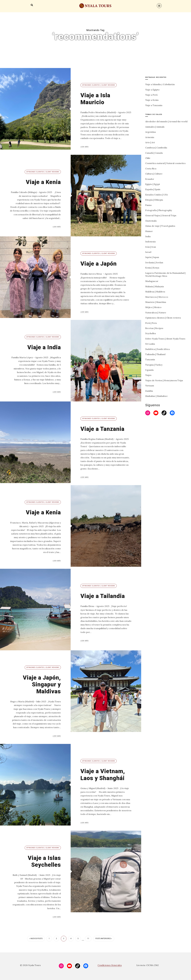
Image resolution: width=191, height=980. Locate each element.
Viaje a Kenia (43, 182)
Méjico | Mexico (153, 307)
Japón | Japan (152, 257)
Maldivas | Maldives (155, 292)
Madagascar (152, 281)
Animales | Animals (155, 127)
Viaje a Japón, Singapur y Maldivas (42, 684)
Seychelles (151, 333)
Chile (148, 158)
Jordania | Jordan (154, 262)
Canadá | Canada (154, 153)
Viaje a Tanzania (103, 429)
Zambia (149, 391)
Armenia (150, 137)
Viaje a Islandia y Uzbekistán (160, 84)
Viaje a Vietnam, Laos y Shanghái (103, 775)
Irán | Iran (151, 247)
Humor (149, 231)
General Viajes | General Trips (161, 215)
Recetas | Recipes (154, 328)
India (148, 236)
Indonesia (150, 242)
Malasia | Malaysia (155, 286)
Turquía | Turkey (154, 365)
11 (88, 939)
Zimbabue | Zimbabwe (156, 396)
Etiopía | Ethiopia (154, 200)
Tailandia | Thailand (155, 354)
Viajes (148, 375)
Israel (148, 252)
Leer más (85, 147)
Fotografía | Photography (159, 210)
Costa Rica (151, 169)
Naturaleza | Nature (156, 313)
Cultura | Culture (154, 174)
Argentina (150, 132)
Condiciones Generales (110, 965)
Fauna (148, 205)
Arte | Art (150, 142)
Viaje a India (44, 347)
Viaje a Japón (99, 264)
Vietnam (150, 386)
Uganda (149, 370)
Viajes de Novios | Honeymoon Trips (164, 380)
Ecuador (150, 179)
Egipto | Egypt (153, 184)
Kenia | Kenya (152, 268)
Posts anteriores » (104, 939)
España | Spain (153, 189)
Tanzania (150, 359)
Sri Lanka (150, 344)
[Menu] (159, 6)
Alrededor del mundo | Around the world (166, 121)
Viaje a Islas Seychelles (44, 861)
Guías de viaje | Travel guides (160, 226)
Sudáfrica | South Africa (157, 349)
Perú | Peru (151, 323)
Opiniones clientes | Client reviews (99, 85)
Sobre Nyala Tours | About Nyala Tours (165, 339)
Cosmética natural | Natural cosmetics (165, 163)
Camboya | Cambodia (156, 148)
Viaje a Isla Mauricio (95, 99)
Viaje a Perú (151, 95)
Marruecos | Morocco (157, 297)
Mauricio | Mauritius (156, 302)
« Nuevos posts (36, 939)
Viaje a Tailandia (103, 596)
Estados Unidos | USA (156, 195)
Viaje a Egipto (152, 90)
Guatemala (151, 221)
